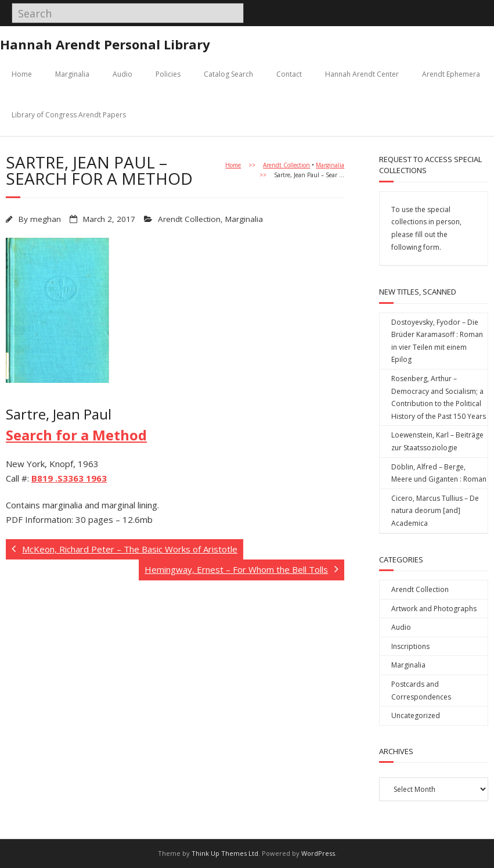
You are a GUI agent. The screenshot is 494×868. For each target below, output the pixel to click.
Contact (289, 74)
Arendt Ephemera (451, 74)
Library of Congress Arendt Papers (69, 115)
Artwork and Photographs (434, 609)
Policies (168, 74)
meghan (46, 219)
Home (22, 74)
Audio (122, 74)
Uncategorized (416, 715)
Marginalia (72, 74)
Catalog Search (228, 74)
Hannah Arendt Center (362, 74)
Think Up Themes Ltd (225, 853)
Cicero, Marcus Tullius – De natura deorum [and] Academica (435, 511)
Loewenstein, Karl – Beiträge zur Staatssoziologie (437, 441)
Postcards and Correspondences (421, 691)
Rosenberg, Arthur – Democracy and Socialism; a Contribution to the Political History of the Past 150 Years (439, 397)
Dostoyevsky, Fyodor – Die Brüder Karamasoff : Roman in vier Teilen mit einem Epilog (437, 341)
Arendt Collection (286, 165)
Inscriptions (410, 646)
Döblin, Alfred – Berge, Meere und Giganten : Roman (439, 473)
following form (415, 247)
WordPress (318, 853)
